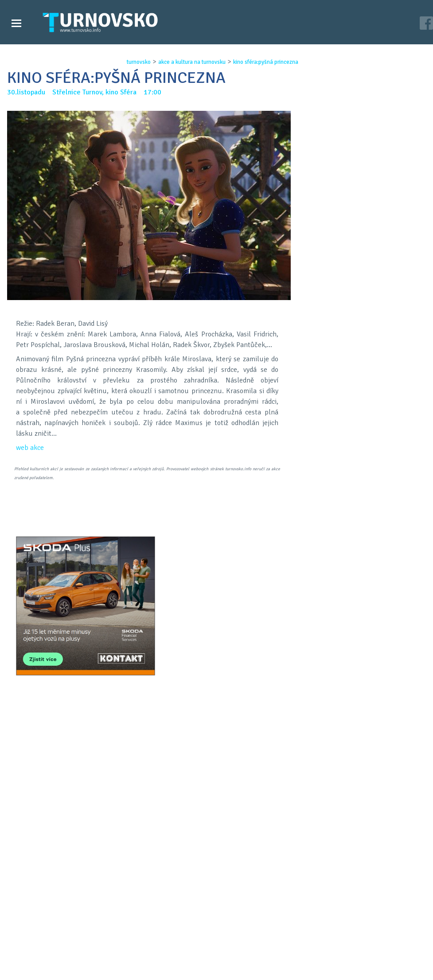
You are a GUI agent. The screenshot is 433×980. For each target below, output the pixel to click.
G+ (224, 603)
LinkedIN (247, 603)
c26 (312, 967)
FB (201, 603)
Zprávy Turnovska (42, 931)
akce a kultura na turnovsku (189, 62)
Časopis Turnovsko (189, 931)
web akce (30, 448)
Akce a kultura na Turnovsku (59, 949)
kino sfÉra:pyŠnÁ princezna (263, 62)
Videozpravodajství (45, 940)
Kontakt (173, 940)
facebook (307, 949)
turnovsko (136, 62)
